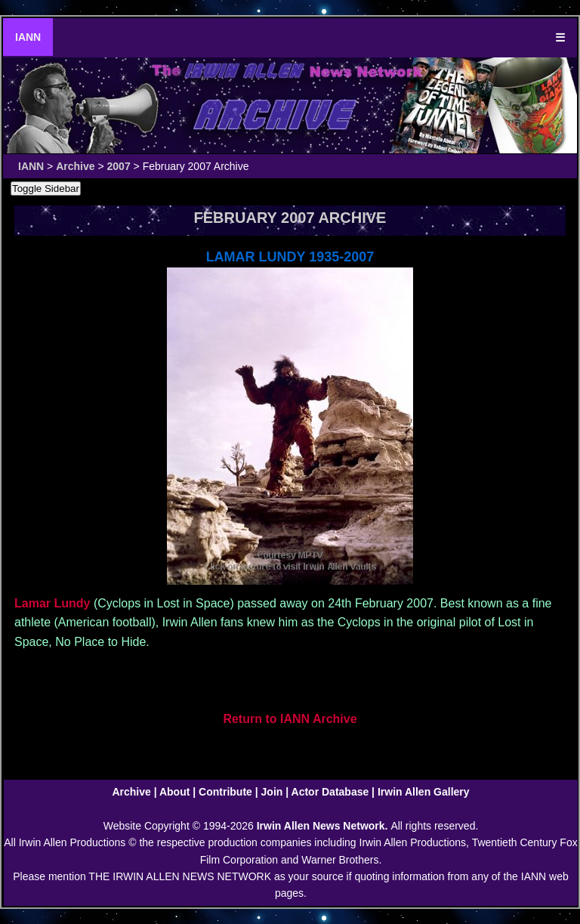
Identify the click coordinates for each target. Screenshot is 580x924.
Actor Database (330, 792)
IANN (28, 37)
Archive (75, 166)
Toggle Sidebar (46, 189)
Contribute (225, 792)
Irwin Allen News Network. (324, 826)
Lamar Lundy (52, 603)
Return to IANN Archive (290, 719)
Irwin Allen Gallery (424, 792)
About (174, 792)
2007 (119, 166)
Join (272, 792)
